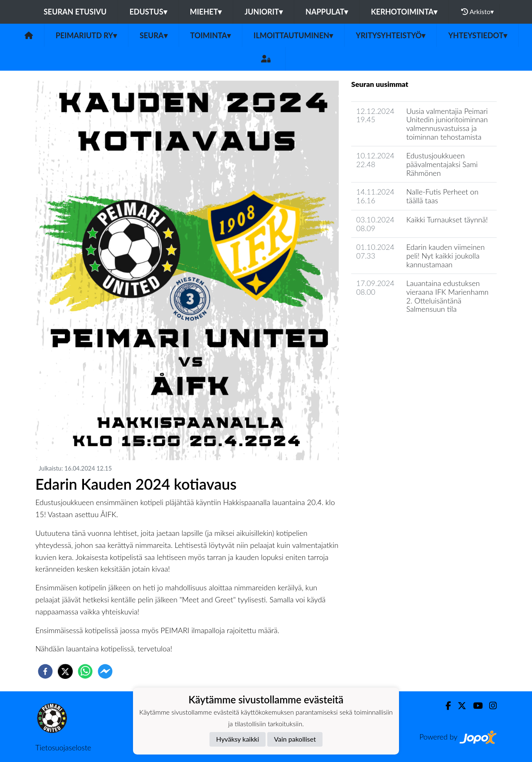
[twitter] (65, 671)
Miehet (206, 12)
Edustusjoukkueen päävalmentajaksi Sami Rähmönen (442, 164)
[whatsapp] (85, 671)
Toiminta (211, 35)
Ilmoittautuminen (293, 35)
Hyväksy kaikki (238, 739)
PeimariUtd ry (86, 35)
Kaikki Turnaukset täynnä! (447, 219)
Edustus (148, 12)
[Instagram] (490, 706)
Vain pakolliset (295, 739)
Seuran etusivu (75, 12)
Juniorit (264, 12)
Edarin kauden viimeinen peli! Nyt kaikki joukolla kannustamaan (445, 255)
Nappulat (327, 12)
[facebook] (45, 671)
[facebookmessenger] (105, 671)
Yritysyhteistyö (390, 35)
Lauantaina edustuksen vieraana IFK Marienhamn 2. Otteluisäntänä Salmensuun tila (447, 296)
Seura (154, 35)
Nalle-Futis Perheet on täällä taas (442, 196)
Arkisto (478, 12)
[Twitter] (459, 706)
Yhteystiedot (478, 35)
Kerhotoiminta (404, 12)
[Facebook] (445, 706)
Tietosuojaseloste (63, 747)
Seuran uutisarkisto (388, 333)
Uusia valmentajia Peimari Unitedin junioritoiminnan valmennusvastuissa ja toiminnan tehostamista (447, 124)
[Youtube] (474, 706)
